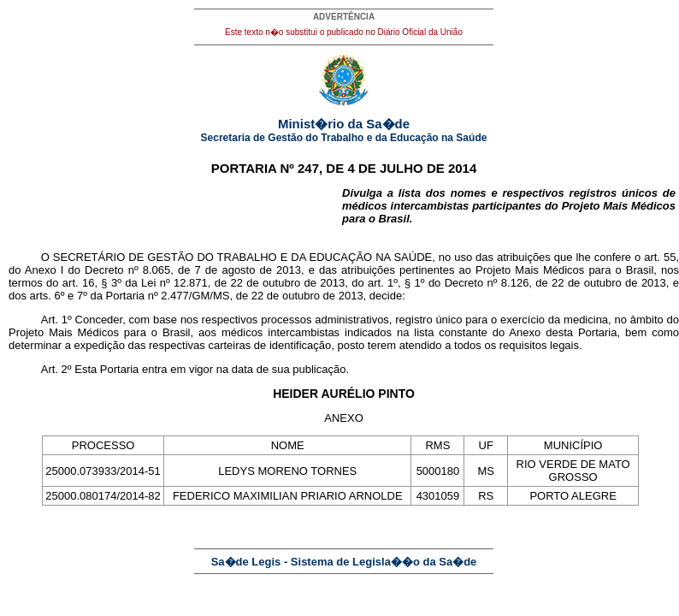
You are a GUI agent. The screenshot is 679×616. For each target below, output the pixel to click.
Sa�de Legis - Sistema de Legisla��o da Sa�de (344, 562)
